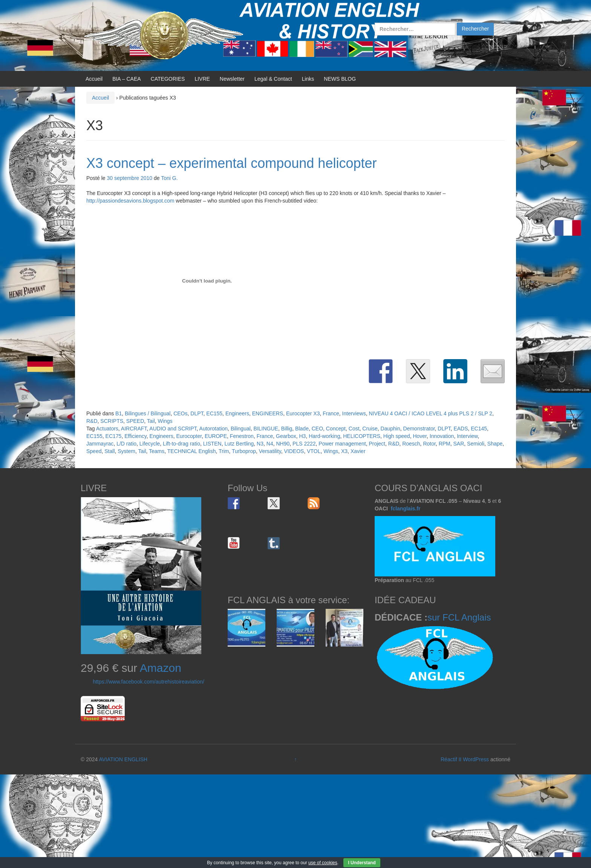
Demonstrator (419, 429)
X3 (344, 451)
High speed (397, 436)
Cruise (370, 429)
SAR (459, 444)
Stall (109, 451)
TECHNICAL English (192, 451)
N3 (260, 444)
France (331, 413)
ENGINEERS (268, 413)
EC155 (214, 413)
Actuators (107, 429)
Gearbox (286, 436)
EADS (461, 429)
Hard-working (324, 436)
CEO (317, 429)
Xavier (358, 451)
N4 (270, 444)
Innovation (442, 436)
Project (377, 444)
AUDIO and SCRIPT (173, 429)
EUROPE (216, 436)
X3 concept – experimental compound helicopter (231, 163)
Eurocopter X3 (303, 413)
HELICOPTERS (362, 436)
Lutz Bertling (239, 444)
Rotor (429, 444)
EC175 (114, 436)
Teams (157, 451)
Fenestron (242, 436)
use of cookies (323, 863)
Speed (94, 451)
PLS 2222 (304, 444)
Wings (165, 421)
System (126, 451)
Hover (420, 436)
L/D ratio (126, 444)
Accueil (94, 79)
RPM (445, 444)
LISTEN (212, 444)
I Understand (362, 863)
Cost (354, 429)
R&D (92, 421)
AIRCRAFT (134, 429)
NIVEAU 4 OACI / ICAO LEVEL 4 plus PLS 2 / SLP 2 (430, 413)
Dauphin (390, 429)
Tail (151, 421)
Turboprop (244, 451)
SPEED (135, 421)
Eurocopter (189, 436)
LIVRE (202, 79)
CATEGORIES (168, 79)
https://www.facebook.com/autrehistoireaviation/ (149, 682)
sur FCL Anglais (459, 617)
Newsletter (232, 79)
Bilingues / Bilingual (148, 413)
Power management (342, 444)
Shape (495, 444)
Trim (224, 451)
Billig (287, 429)
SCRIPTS (112, 421)
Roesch (411, 444)
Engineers (237, 413)
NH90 (283, 444)
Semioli (476, 444)
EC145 (479, 429)
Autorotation (214, 429)
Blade (302, 429)
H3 (303, 436)
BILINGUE (266, 429)
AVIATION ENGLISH (123, 759)
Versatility (270, 451)
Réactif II (451, 759)
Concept (336, 429)
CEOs (180, 413)
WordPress (476, 759)
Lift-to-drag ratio (181, 444)
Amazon (161, 668)
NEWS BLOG (340, 79)
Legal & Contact (273, 79)
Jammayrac (100, 444)
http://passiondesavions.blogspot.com (130, 201)
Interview (467, 436)
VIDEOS (294, 451)
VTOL (314, 451)
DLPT (197, 413)
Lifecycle (150, 444)
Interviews (354, 413)
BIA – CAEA (126, 79)
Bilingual (241, 429)
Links (308, 79)
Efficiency (136, 436)
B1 (119, 413)
